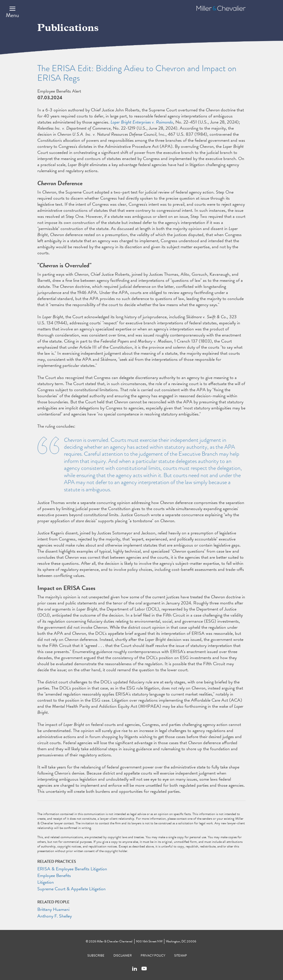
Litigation (46, 882)
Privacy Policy (153, 956)
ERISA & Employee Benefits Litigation (72, 869)
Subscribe (96, 956)
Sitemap (181, 956)
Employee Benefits (54, 876)
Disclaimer (123, 956)
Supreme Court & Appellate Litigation (71, 889)
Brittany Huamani (53, 909)
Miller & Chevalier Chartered (114, 941)
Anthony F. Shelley (55, 916)
